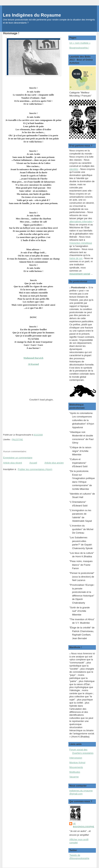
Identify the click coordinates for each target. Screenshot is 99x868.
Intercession (76, 758)
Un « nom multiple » (80, 43)
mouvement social (80, 274)
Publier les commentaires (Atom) (35, 469)
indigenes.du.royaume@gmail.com (81, 792)
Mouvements (76, 767)
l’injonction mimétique (81, 243)
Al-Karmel (33, 364)
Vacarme (74, 777)
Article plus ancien (54, 463)
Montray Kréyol (77, 763)
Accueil (33, 463)
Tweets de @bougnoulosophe (79, 857)
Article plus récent (12, 463)
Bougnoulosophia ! (79, 48)
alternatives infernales (81, 221)
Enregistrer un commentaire (18, 458)
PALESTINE (17, 439)
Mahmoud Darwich (33, 358)
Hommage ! (11, 33)
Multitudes (75, 772)
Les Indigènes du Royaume (32, 15)
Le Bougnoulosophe (84, 825)
